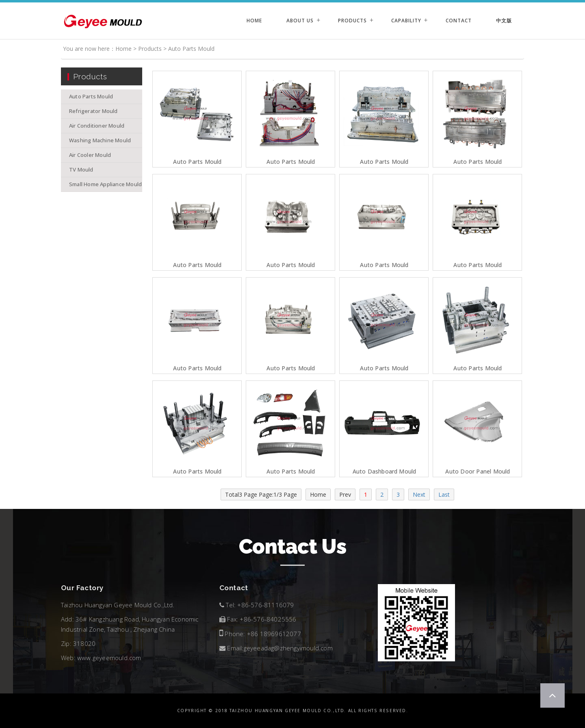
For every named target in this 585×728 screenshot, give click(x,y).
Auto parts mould (197, 162)
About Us (300, 21)
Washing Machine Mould (100, 140)
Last (444, 494)
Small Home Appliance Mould (105, 184)
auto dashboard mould (385, 472)
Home (254, 21)
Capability (406, 21)
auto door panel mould (478, 472)
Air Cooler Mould (90, 155)
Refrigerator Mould (93, 111)
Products (352, 21)
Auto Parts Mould (191, 49)
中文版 (504, 21)
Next (419, 494)
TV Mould (81, 170)
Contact (459, 21)
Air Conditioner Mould (97, 126)
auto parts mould (291, 472)
